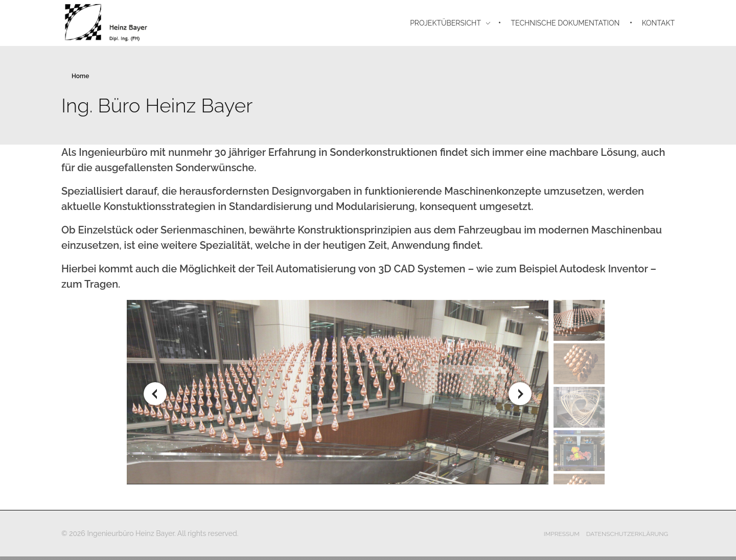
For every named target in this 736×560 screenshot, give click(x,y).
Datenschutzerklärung (627, 534)
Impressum (562, 534)
